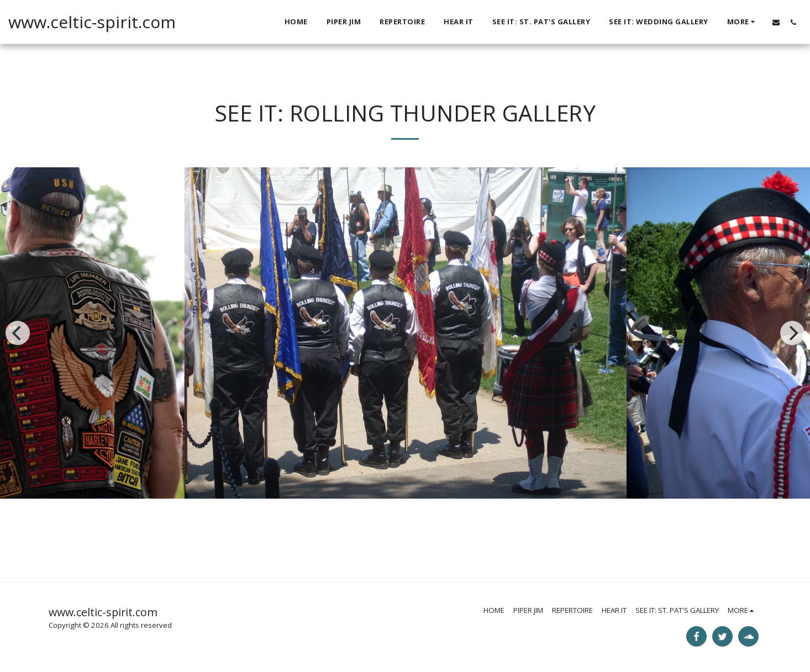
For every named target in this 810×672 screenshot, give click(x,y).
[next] (792, 333)
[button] (776, 22)
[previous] (18, 333)
